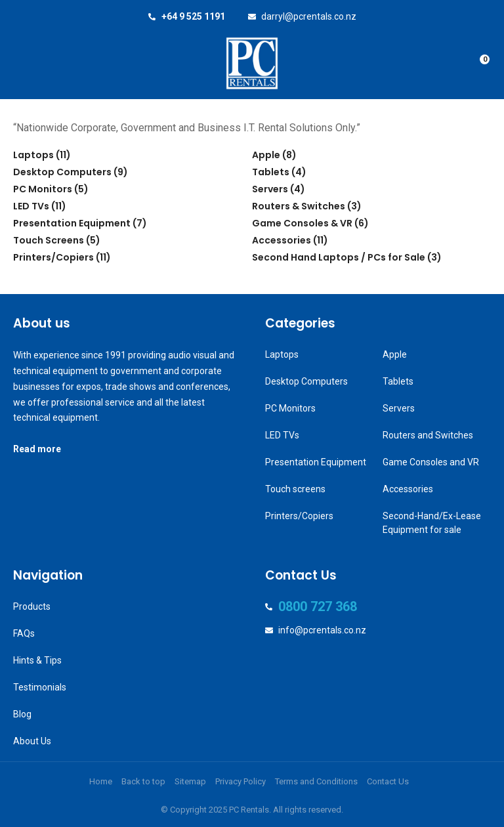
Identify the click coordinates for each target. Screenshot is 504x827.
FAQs (24, 633)
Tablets (271, 172)
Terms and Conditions (316, 781)
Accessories (282, 240)
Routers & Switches (299, 206)
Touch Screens (49, 240)
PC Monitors (43, 189)
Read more (37, 449)
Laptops (33, 155)
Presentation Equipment (72, 223)
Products (32, 606)
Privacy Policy (241, 781)
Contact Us (388, 781)
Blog (22, 714)
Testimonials (40, 687)
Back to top (143, 781)
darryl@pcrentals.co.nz (309, 16)
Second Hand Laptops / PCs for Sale (339, 257)
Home (101, 781)
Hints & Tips (37, 660)
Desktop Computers (62, 172)
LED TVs (31, 206)
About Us (32, 741)
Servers (270, 189)
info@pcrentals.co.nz (322, 630)
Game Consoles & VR (302, 223)
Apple (266, 155)
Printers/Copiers (53, 257)
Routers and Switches (428, 435)
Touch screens (295, 489)
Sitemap (190, 781)
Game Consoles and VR (431, 462)
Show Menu (21, 63)
